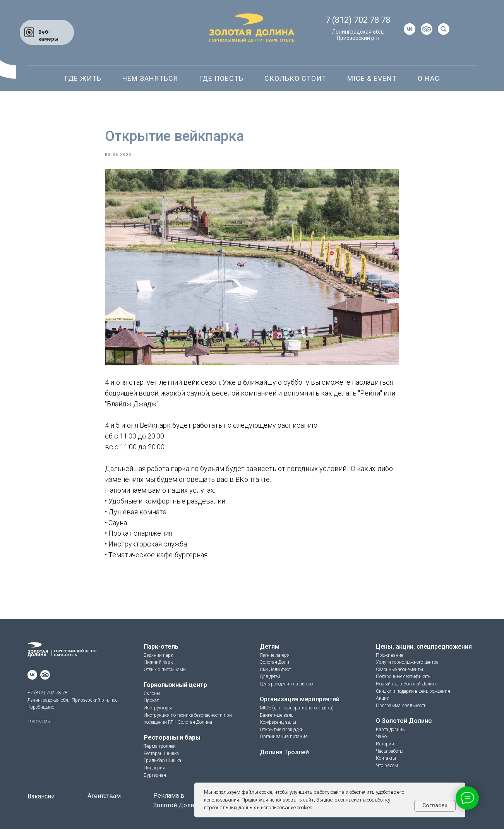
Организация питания (284, 737)
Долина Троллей (284, 752)
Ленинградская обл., (358, 32)
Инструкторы (158, 708)
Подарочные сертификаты (404, 677)
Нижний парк (158, 662)
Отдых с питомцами (165, 670)
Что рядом (387, 766)
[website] (427, 29)
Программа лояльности (401, 706)
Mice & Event (372, 78)
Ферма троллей (160, 746)
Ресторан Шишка (161, 754)
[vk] (410, 29)
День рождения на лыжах (287, 684)
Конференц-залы (278, 722)
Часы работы (390, 751)
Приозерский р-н (358, 38)
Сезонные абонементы (399, 670)
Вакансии (41, 796)
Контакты (386, 758)
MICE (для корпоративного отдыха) (297, 708)
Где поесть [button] (221, 78)
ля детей (272, 677)
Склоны (152, 694)
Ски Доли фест (275, 670)
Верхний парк (158, 655)
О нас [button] (429, 78)
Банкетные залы (277, 715)
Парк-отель (161, 647)
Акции (383, 698)
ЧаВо (381, 737)
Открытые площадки (282, 730)
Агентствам (104, 796)
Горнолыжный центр (175, 685)
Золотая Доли (274, 662)
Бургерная (155, 775)
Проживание (389, 655)
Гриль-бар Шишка (162, 760)
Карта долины (391, 730)
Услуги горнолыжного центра (407, 662)
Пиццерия (154, 768)
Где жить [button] (83, 78)
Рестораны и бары (172, 737)
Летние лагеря (275, 655)
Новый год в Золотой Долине (407, 684)
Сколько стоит (295, 78)
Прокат (151, 701)
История (385, 744)
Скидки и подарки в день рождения (413, 691)
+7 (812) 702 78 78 (48, 693)
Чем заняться (150, 78)
